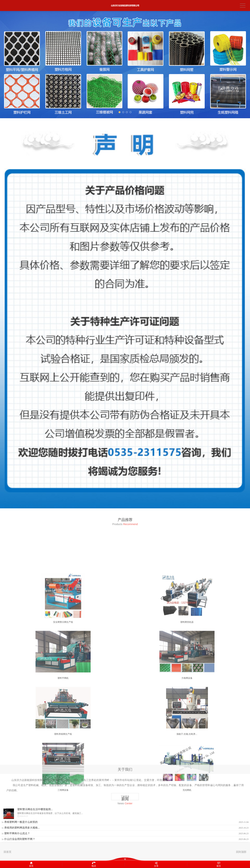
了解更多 (125, 814)
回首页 (8, 852)
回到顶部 (241, 852)
